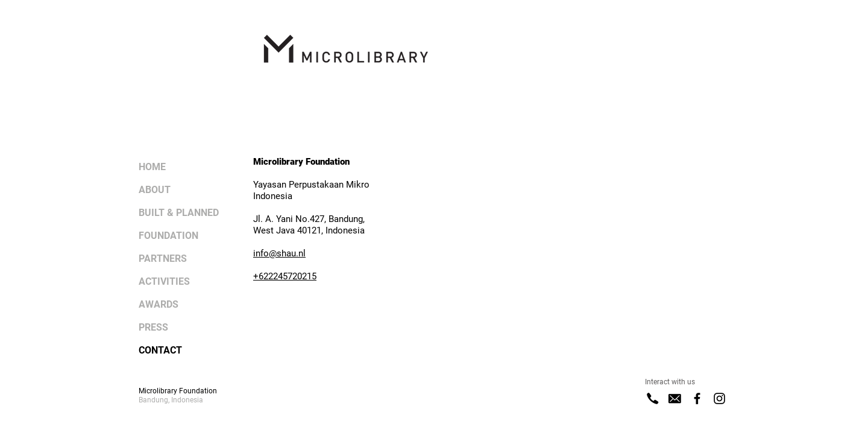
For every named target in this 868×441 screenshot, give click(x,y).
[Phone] (653, 398)
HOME (152, 167)
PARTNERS (163, 259)
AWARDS (159, 304)
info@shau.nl (279, 253)
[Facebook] (697, 398)
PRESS (153, 327)
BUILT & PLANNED (179, 213)
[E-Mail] (675, 398)
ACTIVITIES (164, 281)
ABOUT (155, 190)
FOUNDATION (168, 236)
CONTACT (160, 350)
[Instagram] (719, 398)
